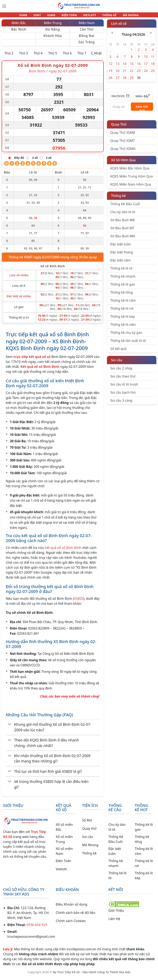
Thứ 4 (38, 56)
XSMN (53, 16)
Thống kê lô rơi (122, 311)
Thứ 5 (53, 56)
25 (153, 73)
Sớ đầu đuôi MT (122, 231)
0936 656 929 (37, 927)
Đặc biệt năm (120, 263)
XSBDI (79, 601)
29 (132, 80)
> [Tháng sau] (150, 35)
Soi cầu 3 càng (121, 403)
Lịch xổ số (119, 26)
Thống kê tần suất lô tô (128, 343)
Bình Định (37, 74)
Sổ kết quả (118, 351)
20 (117, 73)
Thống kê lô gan (123, 287)
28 (125, 80)
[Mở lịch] (128, 98)
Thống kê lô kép (123, 319)
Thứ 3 (24, 56)
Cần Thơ (87, 32)
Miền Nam (87, 25)
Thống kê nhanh (123, 279)
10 (146, 59)
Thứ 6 (67, 56)
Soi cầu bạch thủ (123, 395)
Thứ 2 (9, 56)
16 (139, 66)
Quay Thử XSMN (123, 151)
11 (153, 59)
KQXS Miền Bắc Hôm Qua (130, 171)
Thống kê (118, 198)
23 (139, 73)
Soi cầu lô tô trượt (124, 387)
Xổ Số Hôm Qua (123, 162)
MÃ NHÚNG (125, 16)
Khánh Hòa (53, 38)
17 (146, 66)
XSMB (29, 16)
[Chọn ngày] (121, 98)
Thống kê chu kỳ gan (126, 335)
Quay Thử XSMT (123, 143)
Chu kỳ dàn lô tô (123, 214)
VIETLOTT (88, 16)
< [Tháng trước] (113, 35)
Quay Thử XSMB (123, 135)
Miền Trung (53, 25)
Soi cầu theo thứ (123, 379)
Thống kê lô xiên (123, 327)
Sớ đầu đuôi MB (122, 222)
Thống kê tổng (121, 295)
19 (110, 73)
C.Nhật (96, 56)
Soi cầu (117, 362)
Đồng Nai (87, 38)
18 (153, 66)
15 (132, 66)
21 (125, 73)
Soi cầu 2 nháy (121, 371)
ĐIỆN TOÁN (70, 16)
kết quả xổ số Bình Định (63, 550)
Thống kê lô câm (123, 303)
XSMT (41, 16)
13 (117, 66)
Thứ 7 (82, 56)
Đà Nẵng (53, 32)
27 (117, 80)
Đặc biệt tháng (122, 255)
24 (146, 73)
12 (110, 66)
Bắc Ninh (19, 32)
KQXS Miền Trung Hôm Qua (131, 179)
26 (110, 80)
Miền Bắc (19, 25)
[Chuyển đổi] (10, 727)
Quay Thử (119, 127)
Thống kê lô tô (121, 271)
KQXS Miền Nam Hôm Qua (131, 187)
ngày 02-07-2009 (63, 74)
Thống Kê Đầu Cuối (125, 206)
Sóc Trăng (87, 45)
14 (125, 66)
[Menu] (4, 6)
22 (132, 73)
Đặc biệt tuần (121, 247)
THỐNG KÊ (106, 16)
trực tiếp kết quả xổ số (32, 359)
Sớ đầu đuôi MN (123, 239)
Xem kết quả (142, 110)
